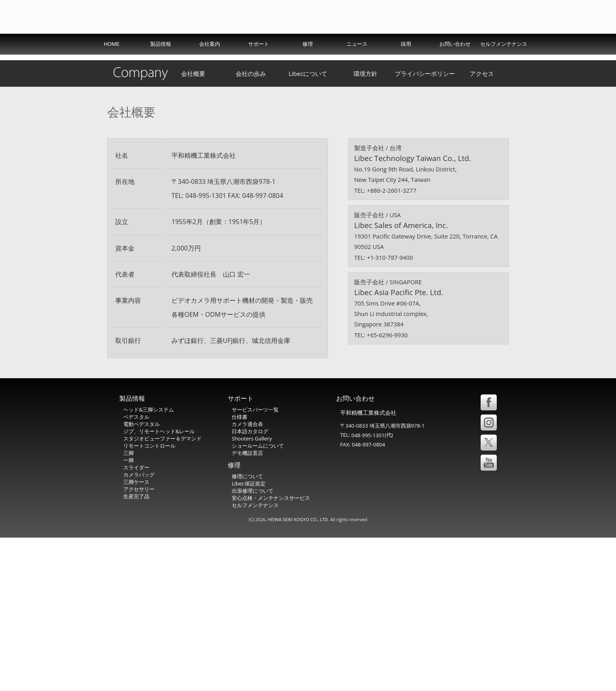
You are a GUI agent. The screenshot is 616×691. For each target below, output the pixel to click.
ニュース (357, 62)
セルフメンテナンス (504, 62)
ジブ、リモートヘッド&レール (159, 585)
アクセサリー (139, 643)
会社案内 (210, 62)
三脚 (129, 607)
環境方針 (365, 227)
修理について (247, 630)
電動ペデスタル (142, 578)
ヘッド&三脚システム (149, 563)
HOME (112, 62)
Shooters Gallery (252, 592)
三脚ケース (136, 636)
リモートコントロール (149, 599)
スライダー (136, 621)
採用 (406, 62)
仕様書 (240, 571)
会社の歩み (251, 227)
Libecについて (308, 227)
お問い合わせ (455, 62)
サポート (259, 62)
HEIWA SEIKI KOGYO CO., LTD (298, 673)
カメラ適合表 (247, 578)
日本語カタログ (250, 585)
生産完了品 (136, 650)
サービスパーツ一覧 (255, 563)
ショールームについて (258, 599)
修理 (308, 62)
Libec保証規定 (249, 637)
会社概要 (193, 227)
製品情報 (161, 62)
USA (435, 42)
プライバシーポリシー (425, 227)
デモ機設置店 (247, 607)
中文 (495, 42)
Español (466, 42)
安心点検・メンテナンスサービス (271, 652)
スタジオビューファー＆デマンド (162, 592)
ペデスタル (136, 571)
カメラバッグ (139, 628)
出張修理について (253, 644)
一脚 (129, 614)
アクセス (482, 227)
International (398, 42)
